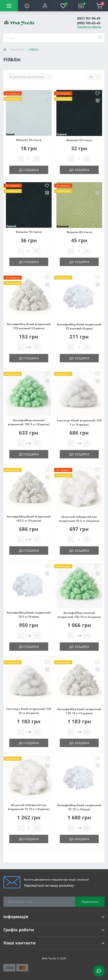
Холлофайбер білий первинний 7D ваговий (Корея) (79, 326)
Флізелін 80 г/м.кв (79, 232)
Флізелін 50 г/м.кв (79, 140)
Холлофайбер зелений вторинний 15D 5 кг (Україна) (29, 422)
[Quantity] (28, 159)
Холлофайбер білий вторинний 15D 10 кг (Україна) (79, 711)
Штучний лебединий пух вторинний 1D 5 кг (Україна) (79, 519)
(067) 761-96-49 (89, 18)
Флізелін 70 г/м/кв (29, 232)
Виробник (18, 50)
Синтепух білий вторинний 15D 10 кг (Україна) (29, 711)
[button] (45, 6)
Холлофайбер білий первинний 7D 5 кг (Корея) (29, 615)
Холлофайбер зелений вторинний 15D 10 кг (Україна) (79, 615)
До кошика (29, 170)
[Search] (100, 38)
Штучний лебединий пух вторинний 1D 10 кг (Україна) (29, 807)
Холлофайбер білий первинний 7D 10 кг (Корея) (79, 807)
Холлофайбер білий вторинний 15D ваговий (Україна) (29, 326)
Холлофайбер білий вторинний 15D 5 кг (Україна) (29, 519)
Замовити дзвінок (89, 27)
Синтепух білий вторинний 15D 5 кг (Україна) (79, 422)
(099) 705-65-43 (89, 23)
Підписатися (90, 902)
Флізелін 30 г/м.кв (29, 140)
